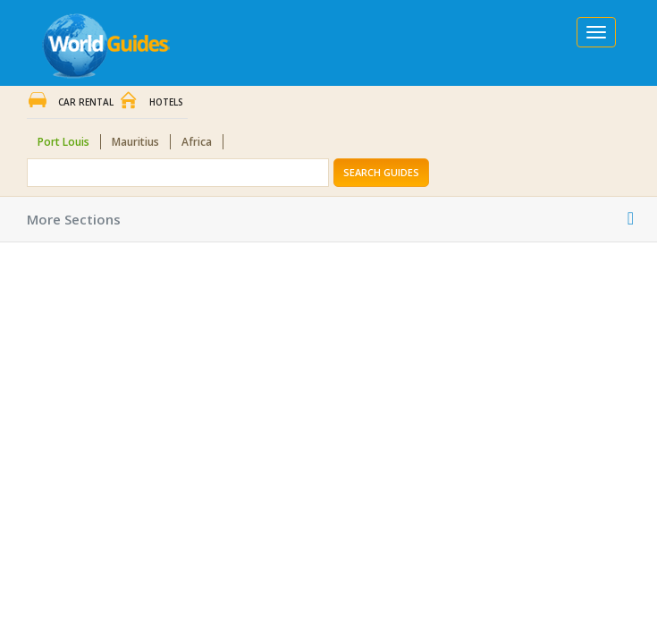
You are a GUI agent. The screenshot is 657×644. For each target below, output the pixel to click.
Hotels (166, 102)
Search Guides (381, 172)
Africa (197, 142)
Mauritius (135, 142)
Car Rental (86, 102)
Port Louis (63, 142)
